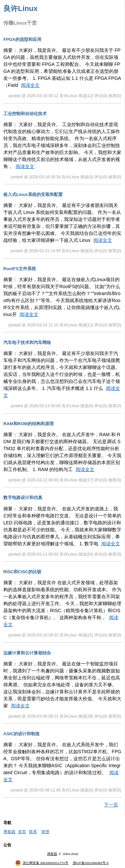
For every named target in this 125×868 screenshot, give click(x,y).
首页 (22, 832)
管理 (45, 832)
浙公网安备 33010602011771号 (42, 863)
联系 (33, 832)
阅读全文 (30, 85)
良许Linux (20, 8)
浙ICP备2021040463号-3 (91, 863)
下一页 (111, 805)
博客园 (9, 832)
